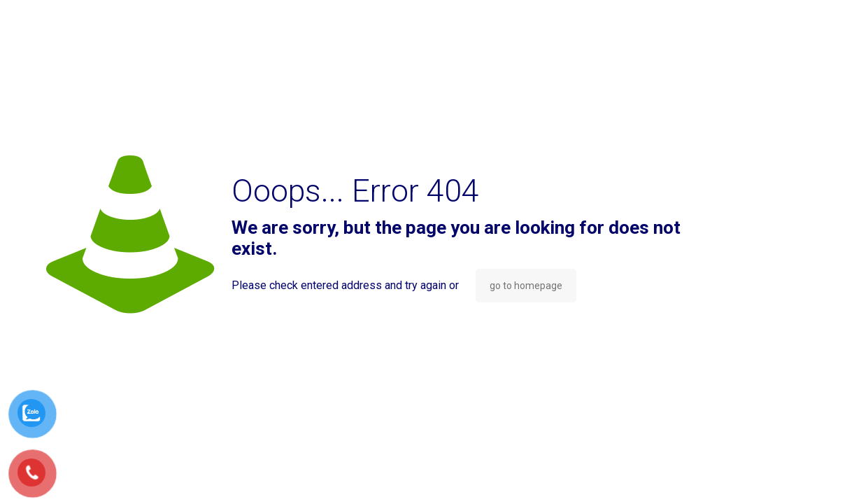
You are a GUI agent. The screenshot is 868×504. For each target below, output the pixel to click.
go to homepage (526, 286)
